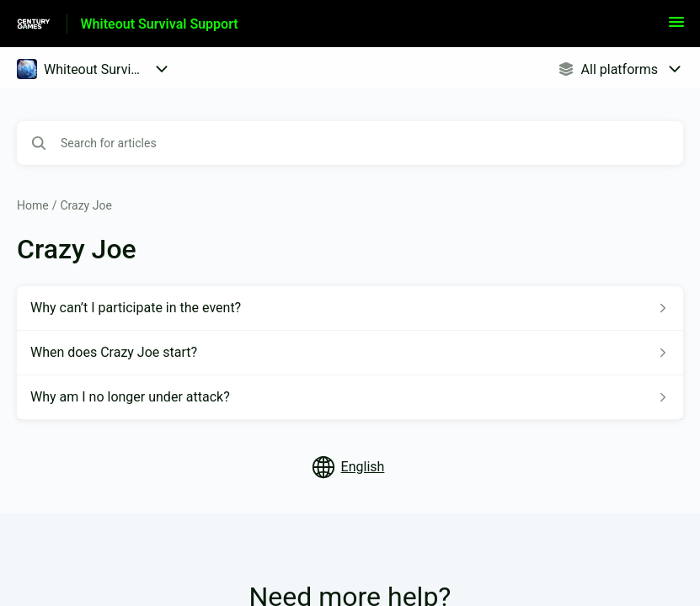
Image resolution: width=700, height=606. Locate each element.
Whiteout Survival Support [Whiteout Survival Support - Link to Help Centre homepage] (160, 24)
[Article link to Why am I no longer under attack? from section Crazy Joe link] (350, 397)
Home (33, 205)
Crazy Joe (85, 205)
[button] (676, 27)
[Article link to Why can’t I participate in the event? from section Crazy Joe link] (350, 308)
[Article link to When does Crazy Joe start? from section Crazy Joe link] (350, 353)
